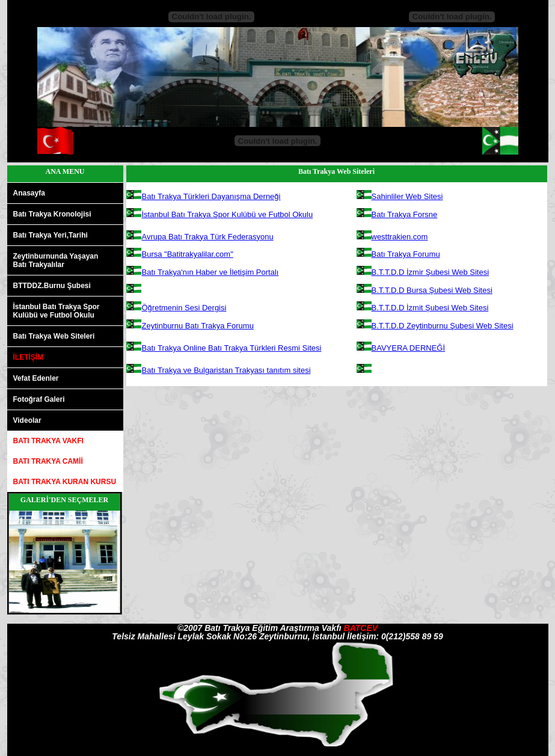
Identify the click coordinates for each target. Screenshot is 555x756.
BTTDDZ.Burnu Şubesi (52, 286)
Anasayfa (29, 193)
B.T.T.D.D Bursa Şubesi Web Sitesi (432, 290)
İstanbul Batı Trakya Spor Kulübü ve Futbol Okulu (228, 214)
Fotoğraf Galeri (39, 399)
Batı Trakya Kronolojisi (52, 214)
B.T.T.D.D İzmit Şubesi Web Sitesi (430, 308)
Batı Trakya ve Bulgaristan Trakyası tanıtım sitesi (226, 370)
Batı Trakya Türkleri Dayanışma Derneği (211, 196)
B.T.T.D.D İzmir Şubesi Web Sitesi (431, 272)
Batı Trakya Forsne (405, 214)
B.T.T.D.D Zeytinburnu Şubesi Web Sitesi (443, 326)
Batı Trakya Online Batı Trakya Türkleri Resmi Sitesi (232, 348)
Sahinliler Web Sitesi (407, 196)
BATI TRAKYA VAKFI (48, 441)
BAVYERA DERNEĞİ (409, 348)
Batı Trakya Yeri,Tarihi (51, 235)
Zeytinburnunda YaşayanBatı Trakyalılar (56, 260)
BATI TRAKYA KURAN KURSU (65, 482)
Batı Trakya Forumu (406, 254)
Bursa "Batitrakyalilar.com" (188, 254)
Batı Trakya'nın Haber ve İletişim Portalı (210, 272)
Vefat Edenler (36, 378)
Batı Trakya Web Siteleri (54, 336)
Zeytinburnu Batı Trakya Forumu (198, 326)
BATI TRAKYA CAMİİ (48, 461)
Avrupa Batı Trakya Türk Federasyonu (208, 237)
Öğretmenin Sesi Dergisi (184, 308)
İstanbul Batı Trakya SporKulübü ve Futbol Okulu (57, 311)
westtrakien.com (400, 237)
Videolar (27, 420)
